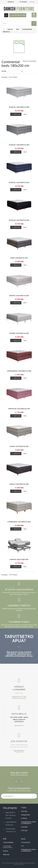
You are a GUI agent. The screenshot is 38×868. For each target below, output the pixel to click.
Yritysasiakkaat (8, 842)
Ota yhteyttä (19, 729)
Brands (6, 851)
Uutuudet (24, 827)
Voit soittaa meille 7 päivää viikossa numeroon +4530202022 (19, 717)
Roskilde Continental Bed (19, 107)
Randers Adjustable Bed (19, 559)
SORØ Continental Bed (19, 258)
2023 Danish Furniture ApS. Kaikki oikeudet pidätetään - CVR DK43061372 (19, 864)
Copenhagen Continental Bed (19, 522)
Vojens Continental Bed (19, 446)
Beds (18, 29)
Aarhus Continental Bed (19, 484)
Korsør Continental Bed (19, 333)
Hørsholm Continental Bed (19, 409)
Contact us (11, 2)
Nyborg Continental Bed (19, 296)
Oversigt (24, 811)
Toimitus (24, 818)
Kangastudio (25, 815)
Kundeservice (19, 720)
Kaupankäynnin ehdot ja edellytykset (28, 822)
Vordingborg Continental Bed (19, 371)
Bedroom (10, 29)
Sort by (4, 71)
